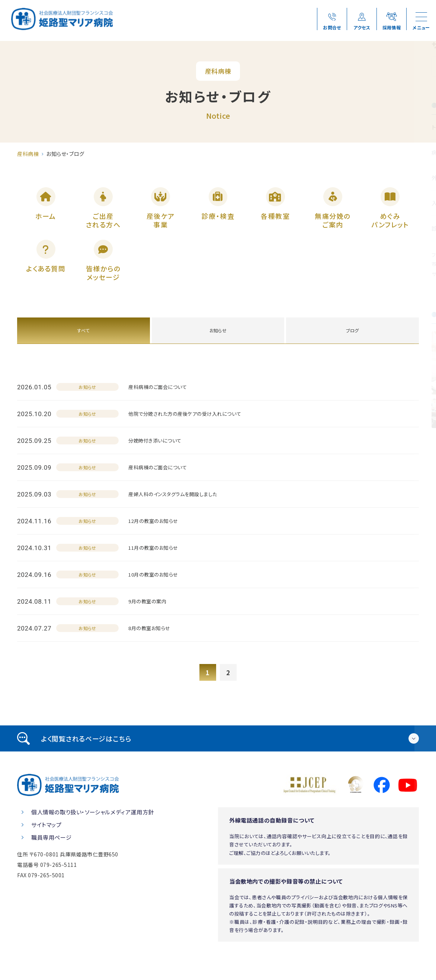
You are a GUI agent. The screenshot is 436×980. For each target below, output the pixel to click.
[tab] (218, 754)
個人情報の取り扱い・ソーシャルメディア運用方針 (93, 828)
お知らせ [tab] (218, 345)
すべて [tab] (84, 345)
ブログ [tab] (352, 345)
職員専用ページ (51, 853)
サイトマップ (47, 841)
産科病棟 (28, 154)
